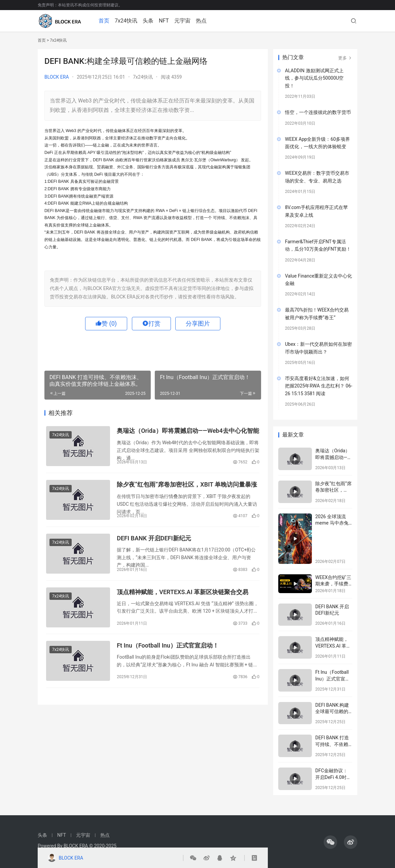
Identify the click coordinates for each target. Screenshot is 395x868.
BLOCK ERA (57, 77)
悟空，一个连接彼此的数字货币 (318, 112)
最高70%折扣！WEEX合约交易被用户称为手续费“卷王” (317, 314)
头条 (149, 21)
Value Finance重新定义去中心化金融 (318, 280)
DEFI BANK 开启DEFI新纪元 (154, 538)
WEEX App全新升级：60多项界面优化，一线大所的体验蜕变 (317, 143)
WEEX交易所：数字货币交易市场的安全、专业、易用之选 (317, 177)
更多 (345, 58)
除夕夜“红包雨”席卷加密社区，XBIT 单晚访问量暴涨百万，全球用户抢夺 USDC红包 (187, 485)
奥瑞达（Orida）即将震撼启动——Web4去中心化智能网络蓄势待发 (188, 431)
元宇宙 (183, 21)
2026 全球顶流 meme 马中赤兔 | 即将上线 (333, 523)
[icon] (330, 842)
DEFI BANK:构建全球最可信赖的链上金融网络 (332, 712)
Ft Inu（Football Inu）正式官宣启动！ (168, 646)
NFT (165, 21)
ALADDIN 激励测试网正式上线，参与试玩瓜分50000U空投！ (314, 78)
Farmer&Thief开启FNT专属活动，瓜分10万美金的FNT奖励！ (318, 245)
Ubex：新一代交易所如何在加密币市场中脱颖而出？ (318, 348)
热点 (202, 21)
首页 (105, 21)
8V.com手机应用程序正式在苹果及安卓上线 (316, 211)
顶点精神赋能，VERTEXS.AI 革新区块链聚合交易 (183, 592)
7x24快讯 (127, 21)
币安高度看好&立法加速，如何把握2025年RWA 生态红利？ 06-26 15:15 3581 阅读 (319, 386)
